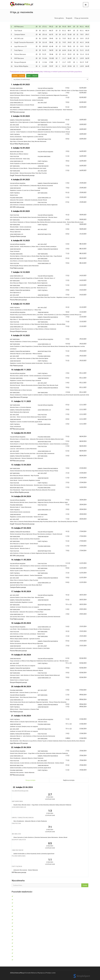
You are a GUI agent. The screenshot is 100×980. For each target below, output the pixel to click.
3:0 (67, 102)
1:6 (67, 244)
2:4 (67, 93)
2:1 (67, 97)
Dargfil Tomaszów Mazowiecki (24, 42)
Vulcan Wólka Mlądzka (21, 66)
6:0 (67, 139)
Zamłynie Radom (20, 34)
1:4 (67, 183)
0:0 (67, 704)
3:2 (67, 166)
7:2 (67, 519)
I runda (15, 76)
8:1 (67, 107)
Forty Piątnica (18, 50)
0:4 (67, 582)
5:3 (67, 276)
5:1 (67, 719)
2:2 (67, 280)
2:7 (67, 751)
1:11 (67, 563)
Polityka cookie (51, 973)
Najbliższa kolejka (69, 780)
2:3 (67, 317)
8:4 (67, 88)
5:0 (67, 339)
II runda (22, 76)
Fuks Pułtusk (18, 31)
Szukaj (85, 885)
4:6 (67, 312)
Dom (29, 76)
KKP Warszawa (19, 27)
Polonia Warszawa (20, 54)
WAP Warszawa (19, 58)
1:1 (67, 156)
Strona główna (59, 18)
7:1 (67, 253)
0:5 (67, 258)
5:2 (67, 285)
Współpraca (41, 973)
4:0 (67, 161)
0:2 (67, 600)
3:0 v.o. (68, 604)
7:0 (67, 188)
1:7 (67, 124)
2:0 (67, 151)
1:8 (67, 673)
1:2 (67, 197)
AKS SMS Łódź (19, 39)
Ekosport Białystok (20, 62)
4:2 (67, 699)
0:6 (67, 568)
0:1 (67, 193)
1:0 (67, 229)
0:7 (67, 202)
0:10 (67, 344)
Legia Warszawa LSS (21, 46)
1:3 (67, 134)
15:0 (67, 392)
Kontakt (28, 973)
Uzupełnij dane (50, 799)
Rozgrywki (69, 18)
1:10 (67, 738)
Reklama (34, 973)
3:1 (67, 351)
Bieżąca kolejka (30, 780)
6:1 (67, 120)
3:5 (67, 326)
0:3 (67, 378)
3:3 (67, 500)
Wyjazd (35, 76)
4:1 (67, 215)
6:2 (67, 219)
